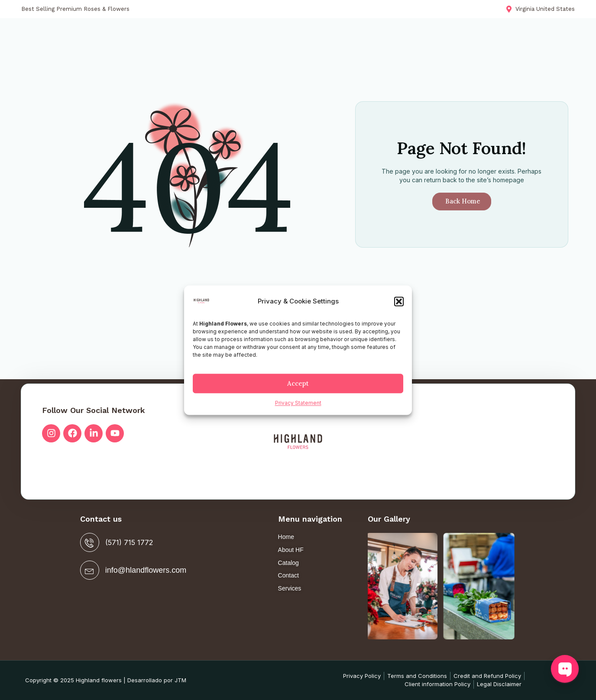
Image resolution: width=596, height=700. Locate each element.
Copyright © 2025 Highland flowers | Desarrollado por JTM (106, 680)
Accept (298, 383)
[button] (399, 302)
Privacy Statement (298, 403)
